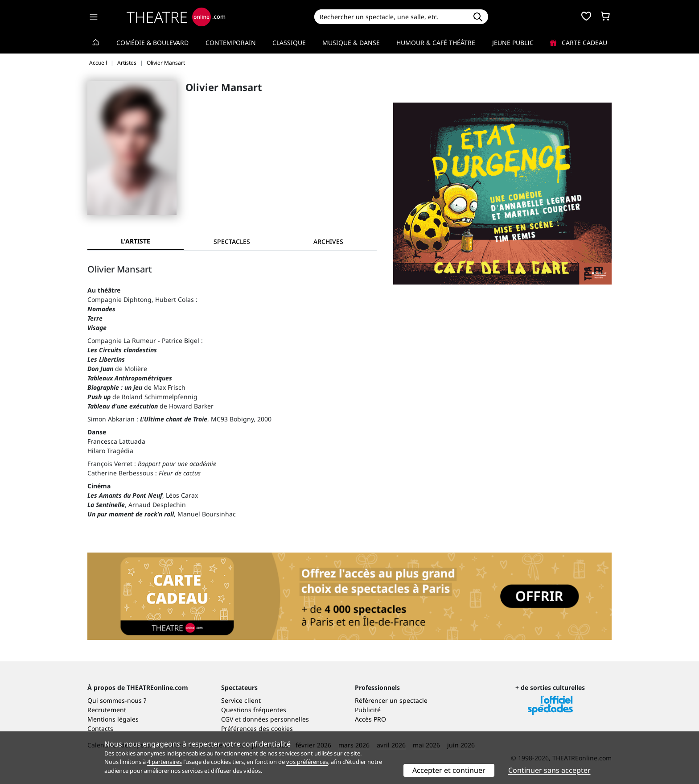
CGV (227, 719)
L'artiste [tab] (136, 241)
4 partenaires (164, 762)
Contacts (100, 728)
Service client (241, 700)
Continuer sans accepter (549, 770)
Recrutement (107, 710)
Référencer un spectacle (391, 700)
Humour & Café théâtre (436, 43)
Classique (289, 43)
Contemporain (231, 43)
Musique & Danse (351, 43)
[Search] (391, 17)
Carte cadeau (579, 43)
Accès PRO (370, 719)
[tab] (232, 241)
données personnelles (276, 719)
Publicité (368, 710)
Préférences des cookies (257, 728)
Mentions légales (113, 719)
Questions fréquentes (254, 710)
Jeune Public (513, 43)
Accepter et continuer (449, 770)
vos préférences (307, 762)
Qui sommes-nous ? (117, 700)
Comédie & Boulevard (152, 43)
